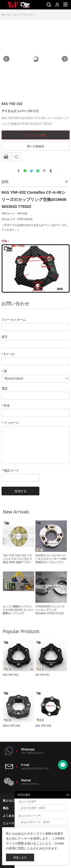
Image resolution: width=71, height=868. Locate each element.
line (25, 171)
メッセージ (10, 423)
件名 (6, 405)
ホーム (6, 15)
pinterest (44, 171)
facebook (19, 171)
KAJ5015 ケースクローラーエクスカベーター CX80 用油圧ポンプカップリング (51, 559)
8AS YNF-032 (11, 675)
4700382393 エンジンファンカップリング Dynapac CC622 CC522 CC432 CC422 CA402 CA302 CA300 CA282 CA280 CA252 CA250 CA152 (50, 610)
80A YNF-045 (43, 726)
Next (65, 59)
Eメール (8, 354)
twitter (31, 171)
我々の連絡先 (36, 146)
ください (9, 230)
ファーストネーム (14, 320)
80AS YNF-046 (12, 726)
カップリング (23, 15)
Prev (6, 59)
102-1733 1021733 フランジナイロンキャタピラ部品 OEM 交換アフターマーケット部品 (17, 559)
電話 (5, 388)
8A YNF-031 (43, 675)
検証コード (10, 470)
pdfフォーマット (6, 157)
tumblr (51, 171)
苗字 (5, 337)
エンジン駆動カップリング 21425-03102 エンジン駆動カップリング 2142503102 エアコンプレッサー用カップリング (18, 610)
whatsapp (38, 171)
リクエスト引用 (35, 135)
